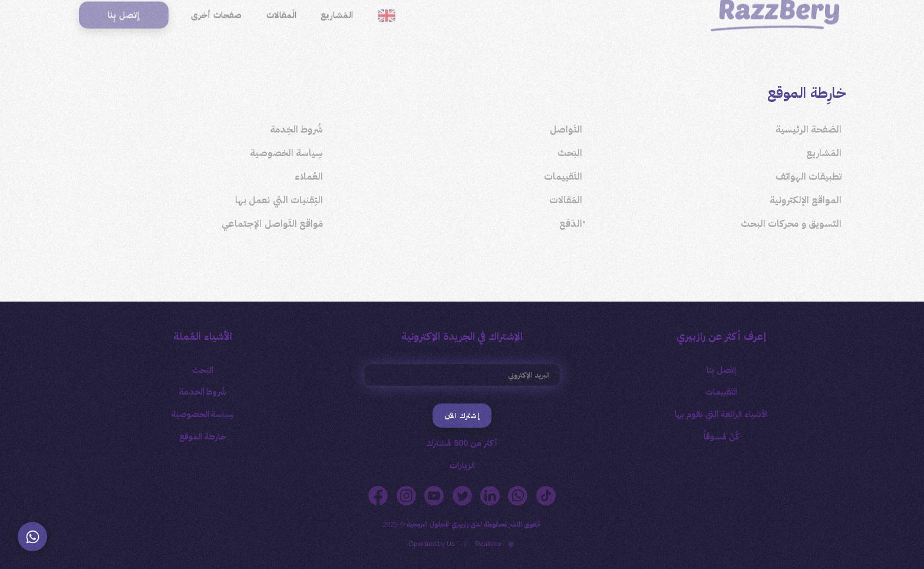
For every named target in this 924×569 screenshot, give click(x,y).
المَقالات (566, 200)
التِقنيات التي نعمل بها (279, 200)
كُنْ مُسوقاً (721, 436)
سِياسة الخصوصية (286, 153)
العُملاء (309, 176)
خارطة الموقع (203, 436)
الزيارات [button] (462, 465)
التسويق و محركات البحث (791, 224)
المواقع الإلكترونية (806, 200)
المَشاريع (824, 153)
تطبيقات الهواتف (808, 176)
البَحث (570, 153)
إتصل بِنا (721, 370)
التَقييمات (563, 176)
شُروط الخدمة (203, 392)
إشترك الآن (462, 416)
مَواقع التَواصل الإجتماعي (272, 224)
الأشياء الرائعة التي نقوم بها (721, 414)
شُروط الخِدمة (296, 129)
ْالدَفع (571, 224)
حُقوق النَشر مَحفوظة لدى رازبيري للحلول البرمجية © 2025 (462, 524)
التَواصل (566, 129)
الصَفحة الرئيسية (808, 129)
